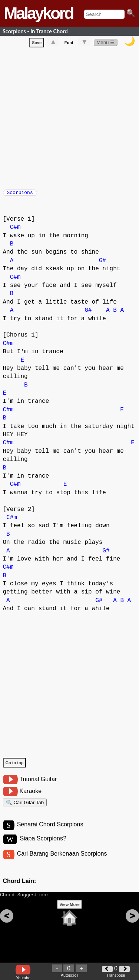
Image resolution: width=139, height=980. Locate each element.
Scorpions (20, 195)
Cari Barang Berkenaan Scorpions (62, 862)
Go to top (15, 766)
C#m (15, 231)
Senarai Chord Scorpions (50, 831)
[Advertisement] (69, 118)
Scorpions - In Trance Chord (35, 31)
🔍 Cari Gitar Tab (25, 807)
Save (37, 44)
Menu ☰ (105, 44)
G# (102, 264)
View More (69, 916)
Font (69, 44)
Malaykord (38, 13)
